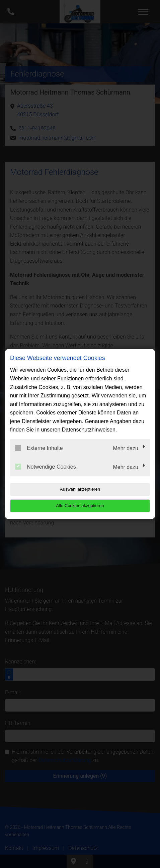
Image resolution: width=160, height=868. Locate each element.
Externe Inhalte (39, 448)
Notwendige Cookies (46, 467)
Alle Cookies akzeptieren (80, 506)
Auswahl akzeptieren (80, 489)
